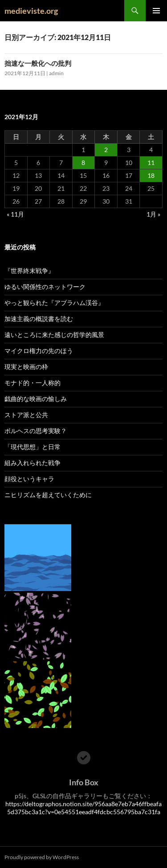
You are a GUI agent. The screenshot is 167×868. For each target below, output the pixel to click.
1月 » (153, 214)
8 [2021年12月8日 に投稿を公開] (83, 163)
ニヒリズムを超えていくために (48, 495)
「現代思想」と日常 (33, 447)
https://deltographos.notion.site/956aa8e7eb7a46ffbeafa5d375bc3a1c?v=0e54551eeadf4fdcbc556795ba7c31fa (83, 808)
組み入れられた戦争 (33, 463)
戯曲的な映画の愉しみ (36, 399)
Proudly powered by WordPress (42, 857)
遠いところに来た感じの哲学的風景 (54, 335)
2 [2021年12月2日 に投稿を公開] (106, 150)
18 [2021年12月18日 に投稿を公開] (151, 175)
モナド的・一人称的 (33, 383)
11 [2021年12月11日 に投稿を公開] (151, 163)
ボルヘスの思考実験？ (36, 431)
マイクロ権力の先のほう (39, 351)
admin (56, 73)
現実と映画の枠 (26, 367)
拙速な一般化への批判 (38, 63)
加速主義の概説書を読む (39, 319)
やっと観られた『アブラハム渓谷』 (54, 303)
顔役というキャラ (29, 479)
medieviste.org (31, 11)
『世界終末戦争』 (29, 271)
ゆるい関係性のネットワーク (45, 287)
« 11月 (15, 214)
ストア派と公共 (26, 415)
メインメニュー (156, 11)
